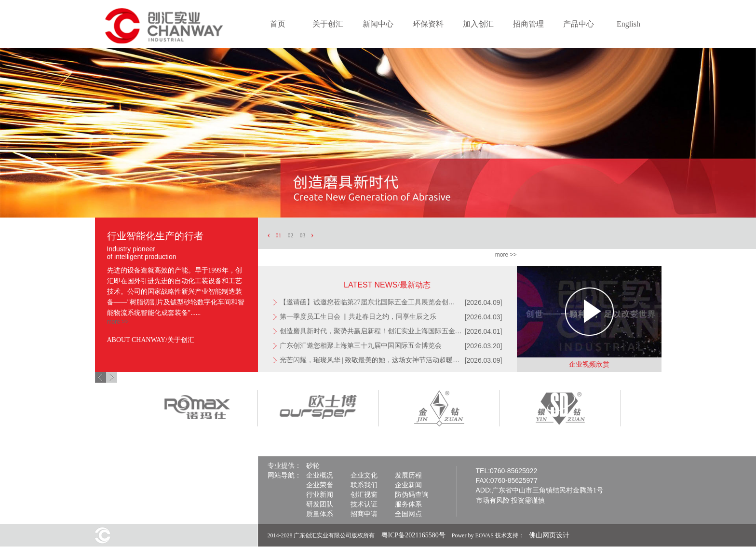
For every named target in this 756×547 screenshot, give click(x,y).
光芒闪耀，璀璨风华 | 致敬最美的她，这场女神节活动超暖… (370, 360)
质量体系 (320, 514)
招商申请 (364, 514)
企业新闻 (408, 485)
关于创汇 (328, 24)
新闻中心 (378, 24)
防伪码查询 (412, 495)
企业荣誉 (320, 485)
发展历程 (408, 475)
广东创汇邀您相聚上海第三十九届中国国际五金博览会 (361, 346)
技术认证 (364, 504)
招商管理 (528, 24)
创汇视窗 (364, 495)
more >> (118, 322)
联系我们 (364, 485)
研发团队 (320, 504)
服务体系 (408, 504)
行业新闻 (320, 495)
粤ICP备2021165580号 (413, 535)
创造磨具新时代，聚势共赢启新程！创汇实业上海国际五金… (371, 331)
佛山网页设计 (549, 535)
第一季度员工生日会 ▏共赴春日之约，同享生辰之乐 (358, 317)
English (628, 24)
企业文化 (364, 475)
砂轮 (313, 466)
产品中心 (579, 24)
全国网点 (408, 514)
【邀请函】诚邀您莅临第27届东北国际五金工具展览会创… (367, 302)
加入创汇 (478, 24)
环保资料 (428, 24)
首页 (278, 24)
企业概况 (320, 475)
